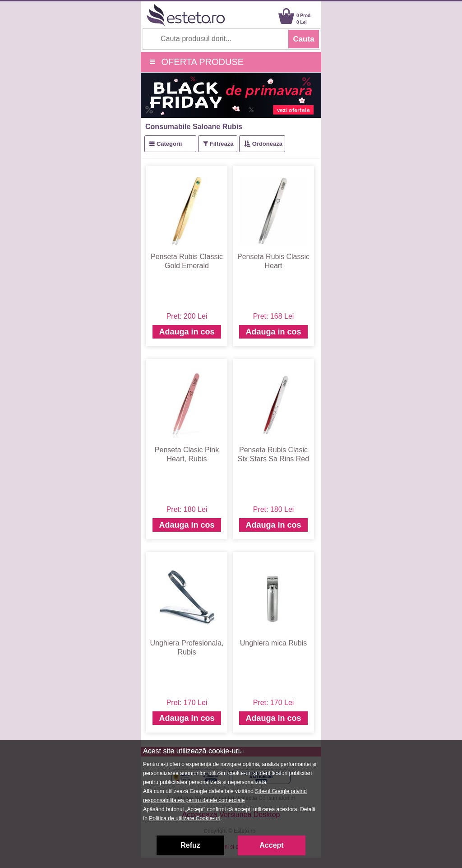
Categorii (169, 144)
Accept (271, 845)
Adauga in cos (187, 332)
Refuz (190, 845)
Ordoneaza (267, 144)
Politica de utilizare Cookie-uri (185, 818)
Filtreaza (222, 144)
